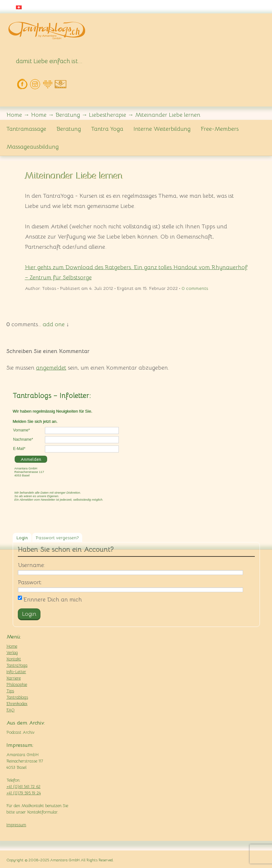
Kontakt (14, 659)
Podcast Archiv (20, 732)
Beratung (69, 129)
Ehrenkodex (17, 704)
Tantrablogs (17, 697)
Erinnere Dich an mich (50, 599)
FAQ (11, 710)
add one (54, 324)
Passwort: (30, 582)
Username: (31, 565)
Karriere (14, 678)
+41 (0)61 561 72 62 (23, 787)
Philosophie (17, 684)
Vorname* (21, 430)
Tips (10, 691)
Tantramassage (26, 129)
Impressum (16, 825)
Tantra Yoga (107, 129)
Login (22, 538)
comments (195, 288)
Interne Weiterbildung (162, 129)
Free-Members (220, 129)
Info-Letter (16, 672)
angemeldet (51, 368)
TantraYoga (17, 665)
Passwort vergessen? (57, 538)
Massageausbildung (32, 147)
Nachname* (23, 439)
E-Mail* (19, 449)
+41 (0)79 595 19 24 (24, 793)
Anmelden (31, 459)
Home (12, 646)
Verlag (12, 653)
